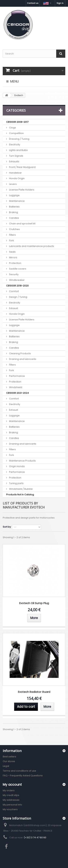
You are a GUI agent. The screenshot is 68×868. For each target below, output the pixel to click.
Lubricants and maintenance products (31, 246)
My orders (9, 791)
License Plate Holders (21, 190)
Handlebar (15, 173)
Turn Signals (16, 156)
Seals (12, 252)
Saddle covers (17, 269)
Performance (17, 376)
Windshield (15, 387)
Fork (11, 240)
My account (12, 784)
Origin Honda (17, 466)
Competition (16, 133)
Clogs (12, 128)
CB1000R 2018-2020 (17, 286)
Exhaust (13, 308)
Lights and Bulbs (18, 150)
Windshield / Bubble (21, 489)
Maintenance (17, 201)
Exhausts (14, 161)
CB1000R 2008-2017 (17, 122)
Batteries (14, 207)
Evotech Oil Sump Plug (34, 603)
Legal (6, 766)
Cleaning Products (20, 353)
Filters (12, 235)
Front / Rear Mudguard (22, 167)
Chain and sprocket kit (22, 224)
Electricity (14, 145)
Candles (14, 218)
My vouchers (10, 809)
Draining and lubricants (22, 359)
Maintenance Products (22, 461)
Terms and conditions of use (19, 771)
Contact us (33, 3)
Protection (15, 263)
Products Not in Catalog (20, 495)
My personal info (12, 805)
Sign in (60, 3)
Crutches (14, 229)
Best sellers (9, 757)
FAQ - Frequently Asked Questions (23, 776)
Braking (13, 212)
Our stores (9, 761)
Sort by (7, 527)
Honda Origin (17, 178)
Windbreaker (17, 280)
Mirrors (13, 257)
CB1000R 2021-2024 (17, 393)
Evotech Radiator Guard (34, 692)
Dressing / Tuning (19, 139)
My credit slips (11, 795)
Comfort (14, 291)
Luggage (14, 195)
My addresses (11, 800)
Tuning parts (16, 483)
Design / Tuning (18, 297)
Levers (13, 184)
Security (14, 274)
